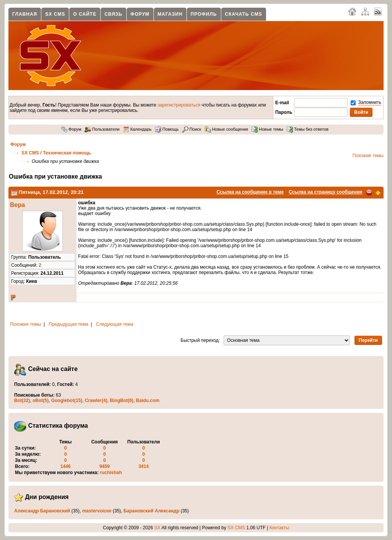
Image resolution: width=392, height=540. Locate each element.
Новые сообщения (226, 129)
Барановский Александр (151, 511)
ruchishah (111, 473)
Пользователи (102, 129)
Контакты (279, 528)
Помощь (167, 129)
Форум (140, 14)
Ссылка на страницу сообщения (325, 192)
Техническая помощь (67, 153)
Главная (25, 14)
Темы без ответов (308, 129)
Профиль (204, 14)
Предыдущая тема (69, 324)
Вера (17, 205)
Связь (114, 14)
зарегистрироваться (179, 105)
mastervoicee (97, 511)
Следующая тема (115, 324)
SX (157, 528)
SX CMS (55, 14)
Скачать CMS (244, 14)
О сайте (85, 14)
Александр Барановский (42, 511)
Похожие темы (368, 156)
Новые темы (267, 129)
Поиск (192, 129)
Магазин (170, 14)
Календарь (137, 129)
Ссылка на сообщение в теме (250, 192)
